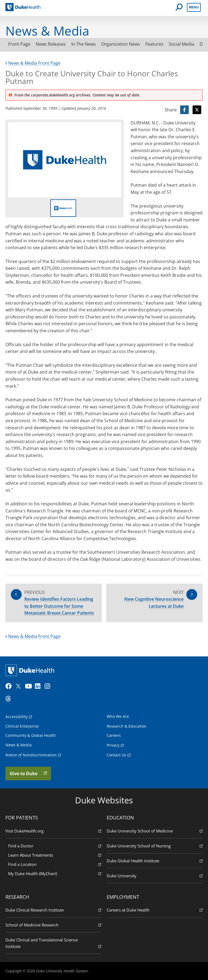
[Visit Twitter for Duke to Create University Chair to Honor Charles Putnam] (197, 110)
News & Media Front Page (33, 63)
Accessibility (17, 717)
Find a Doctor (55, 846)
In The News (84, 44)
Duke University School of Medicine (155, 831)
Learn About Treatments (55, 855)
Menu (194, 7)
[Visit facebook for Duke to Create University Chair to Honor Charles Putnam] (184, 110)
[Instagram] (49, 686)
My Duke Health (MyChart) (55, 873)
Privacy (113, 745)
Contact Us (116, 755)
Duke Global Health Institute (155, 861)
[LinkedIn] (39, 686)
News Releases (51, 44)
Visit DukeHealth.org (53, 831)
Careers (114, 735)
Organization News (121, 44)
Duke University (155, 876)
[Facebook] (10, 686)
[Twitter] (19, 686)
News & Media (19, 745)
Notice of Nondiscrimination (31, 755)
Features (154, 44)
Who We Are (118, 716)
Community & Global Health (31, 735)
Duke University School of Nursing (155, 846)
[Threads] (10, 699)
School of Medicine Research (53, 925)
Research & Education (127, 726)
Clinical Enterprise (22, 726)
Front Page (19, 44)
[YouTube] (29, 686)
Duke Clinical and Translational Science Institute (53, 943)
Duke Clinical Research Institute (53, 910)
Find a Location (55, 864)
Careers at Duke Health (155, 910)
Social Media (181, 44)
